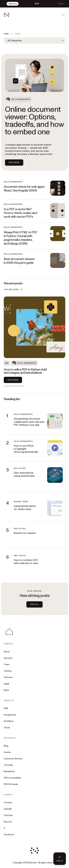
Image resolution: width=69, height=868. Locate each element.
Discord (8, 822)
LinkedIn (8, 809)
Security (8, 658)
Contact (8, 802)
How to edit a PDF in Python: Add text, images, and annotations (25, 371)
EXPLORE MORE (14, 290)
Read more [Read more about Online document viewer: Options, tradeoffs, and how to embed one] (14, 162)
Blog (6, 746)
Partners (8, 677)
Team (7, 664)
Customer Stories (13, 759)
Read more (13, 380)
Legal (6, 684)
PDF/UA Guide (11, 784)
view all (35, 604)
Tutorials (8, 765)
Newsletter (9, 771)
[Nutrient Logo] (7, 15)
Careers (8, 671)
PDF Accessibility (12, 778)
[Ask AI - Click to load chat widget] (60, 859)
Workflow (9, 721)
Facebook (9, 835)
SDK (6, 708)
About (7, 652)
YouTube (8, 815)
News (6, 690)
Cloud (7, 728)
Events (7, 752)
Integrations (10, 715)
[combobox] (34, 41)
